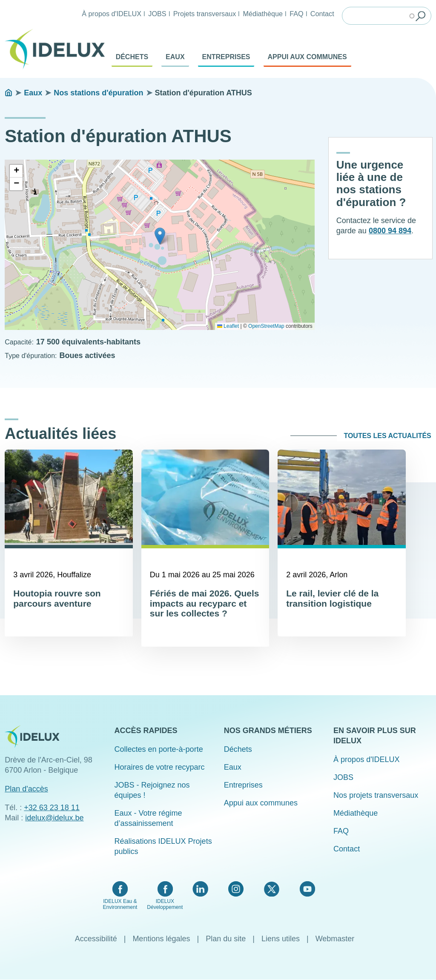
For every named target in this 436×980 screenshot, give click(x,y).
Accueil (9, 93)
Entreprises (226, 57)
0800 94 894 (390, 231)
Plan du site (226, 939)
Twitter (271, 889)
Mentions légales (161, 939)
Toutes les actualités (387, 436)
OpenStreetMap (266, 326)
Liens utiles (281, 939)
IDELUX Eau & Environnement (120, 904)
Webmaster (335, 939)
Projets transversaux (205, 14)
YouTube (307, 889)
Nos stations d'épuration (98, 93)
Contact (322, 14)
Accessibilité (96, 939)
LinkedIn (200, 889)
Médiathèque (263, 14)
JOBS (157, 14)
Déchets (132, 57)
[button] (160, 236)
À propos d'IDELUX (112, 14)
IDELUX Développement (165, 904)
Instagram (236, 889)
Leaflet (228, 326)
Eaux (175, 57)
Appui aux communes (307, 57)
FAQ (296, 14)
